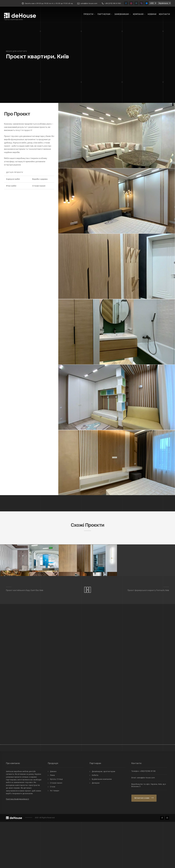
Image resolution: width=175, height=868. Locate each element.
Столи (53, 833)
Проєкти (88, 14)
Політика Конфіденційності (18, 845)
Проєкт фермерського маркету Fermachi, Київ (148, 637)
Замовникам (122, 14)
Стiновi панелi (56, 829)
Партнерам (104, 14)
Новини (152, 14)
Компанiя (138, 14)
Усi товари (55, 837)
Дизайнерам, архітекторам (104, 817)
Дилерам (96, 829)
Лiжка (52, 821)
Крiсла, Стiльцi (56, 825)
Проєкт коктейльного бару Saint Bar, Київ (25, 637)
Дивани (53, 817)
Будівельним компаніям (102, 825)
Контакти (164, 14)
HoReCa (95, 821)
